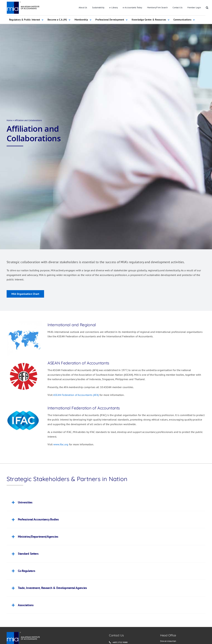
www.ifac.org (61, 444)
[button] (207, 8)
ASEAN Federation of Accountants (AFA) (76, 395)
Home (10, 120)
